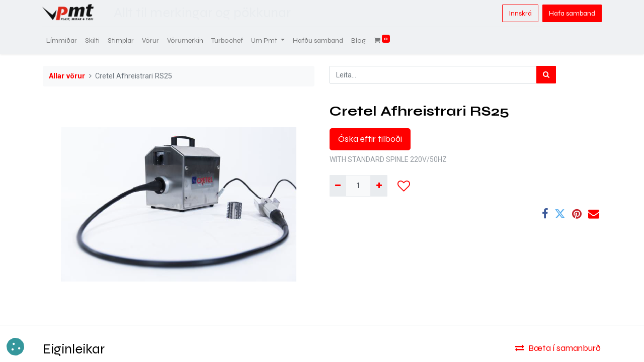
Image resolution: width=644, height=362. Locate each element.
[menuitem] (62, 40)
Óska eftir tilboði (370, 139)
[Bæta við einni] (379, 186)
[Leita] (546, 75)
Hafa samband (572, 13)
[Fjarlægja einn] (338, 186)
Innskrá (520, 13)
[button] (404, 186)
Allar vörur (67, 76)
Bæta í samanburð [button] (558, 348)
